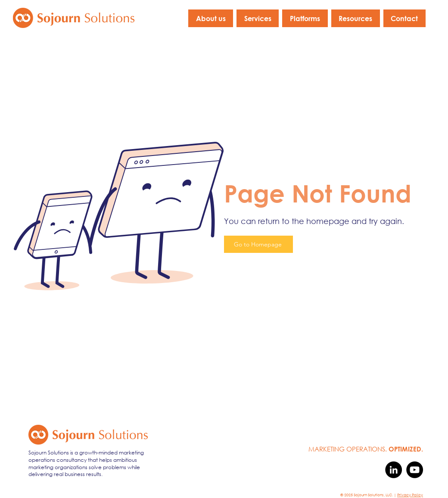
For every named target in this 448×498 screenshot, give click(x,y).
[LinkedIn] (394, 470)
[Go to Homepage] (258, 244)
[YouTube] (415, 470)
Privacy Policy (410, 495)
